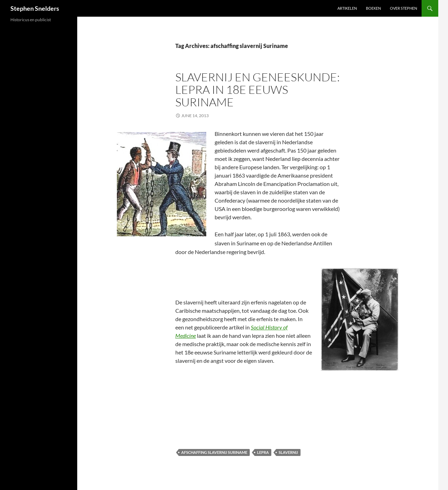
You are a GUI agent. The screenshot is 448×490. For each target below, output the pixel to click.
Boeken (373, 8)
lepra (263, 452)
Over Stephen (403, 8)
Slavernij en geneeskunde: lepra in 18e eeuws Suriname (258, 89)
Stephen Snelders (35, 8)
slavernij (288, 452)
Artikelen (347, 8)
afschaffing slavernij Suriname (214, 452)
